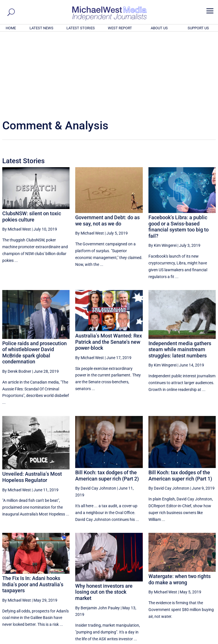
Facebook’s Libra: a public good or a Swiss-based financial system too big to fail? (179, 149)
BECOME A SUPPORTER (190, 608)
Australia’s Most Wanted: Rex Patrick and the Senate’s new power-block (109, 264)
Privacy (206, 641)
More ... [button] (200, 587)
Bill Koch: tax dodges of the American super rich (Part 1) (180, 398)
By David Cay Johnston (96, 411)
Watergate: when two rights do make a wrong (180, 502)
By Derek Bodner (17, 294)
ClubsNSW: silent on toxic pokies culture (32, 139)
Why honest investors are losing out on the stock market (104, 515)
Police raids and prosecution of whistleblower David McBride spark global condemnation (34, 275)
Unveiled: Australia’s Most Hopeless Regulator (32, 400)
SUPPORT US (198, 28)
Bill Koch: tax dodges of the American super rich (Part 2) (107, 398)
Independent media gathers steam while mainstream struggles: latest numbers (180, 272)
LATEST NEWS (41, 28)
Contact (190, 641)
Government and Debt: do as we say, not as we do (107, 143)
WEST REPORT (120, 28)
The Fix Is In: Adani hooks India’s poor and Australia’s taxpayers (33, 507)
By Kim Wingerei (163, 168)
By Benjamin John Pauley (98, 531)
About (175, 641)
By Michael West (17, 152)
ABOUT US (159, 28)
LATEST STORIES (81, 28)
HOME (11, 28)
